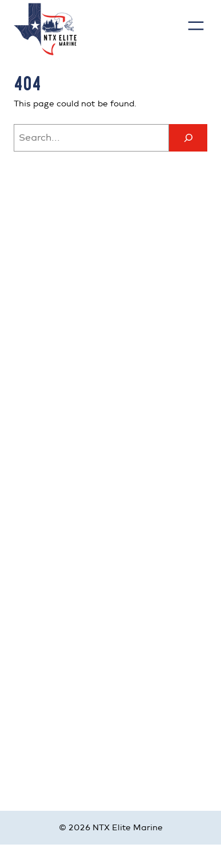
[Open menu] (196, 26)
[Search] (188, 138)
